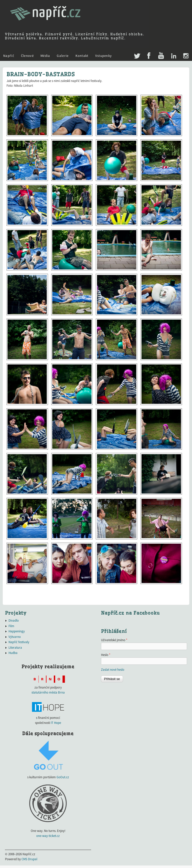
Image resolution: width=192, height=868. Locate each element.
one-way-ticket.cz (48, 836)
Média (45, 56)
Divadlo (14, 620)
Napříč (9, 56)
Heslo (106, 655)
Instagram (186, 56)
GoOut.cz (63, 777)
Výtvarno (15, 637)
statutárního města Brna (48, 692)
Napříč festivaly (19, 642)
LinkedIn (173, 56)
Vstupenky (104, 56)
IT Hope (56, 723)
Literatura (15, 648)
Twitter (137, 53)
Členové (27, 56)
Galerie (63, 56)
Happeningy (17, 631)
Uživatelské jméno (114, 640)
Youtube (161, 56)
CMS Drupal (29, 859)
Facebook (149, 56)
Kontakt (82, 56)
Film (11, 626)
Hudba (13, 653)
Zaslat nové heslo (113, 670)
